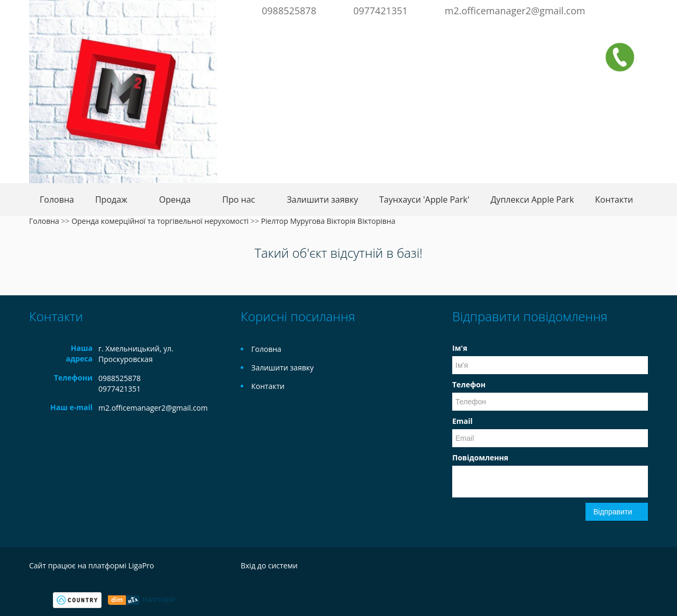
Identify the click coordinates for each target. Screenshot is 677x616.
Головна (57, 200)
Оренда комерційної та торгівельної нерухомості (160, 221)
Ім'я (460, 348)
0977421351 (381, 11)
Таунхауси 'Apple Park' (424, 200)
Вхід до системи (269, 565)
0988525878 (289, 11)
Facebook (624, 10)
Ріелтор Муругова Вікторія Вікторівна (328, 221)
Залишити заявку (322, 200)
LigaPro (141, 565)
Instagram (639, 10)
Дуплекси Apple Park (532, 200)
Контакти (614, 200)
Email (463, 421)
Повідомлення (480, 458)
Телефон (469, 384)
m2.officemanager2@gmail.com (515, 11)
